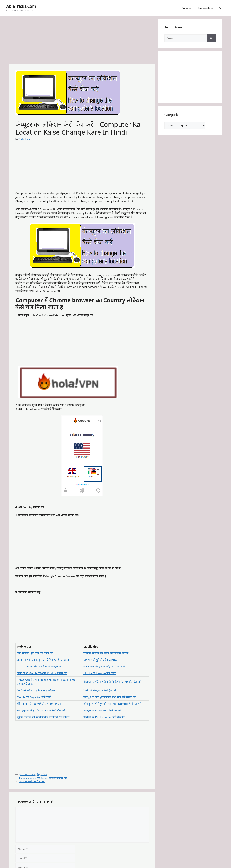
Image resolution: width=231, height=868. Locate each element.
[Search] (211, 38)
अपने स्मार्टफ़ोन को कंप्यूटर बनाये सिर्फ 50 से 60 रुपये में (44, 660)
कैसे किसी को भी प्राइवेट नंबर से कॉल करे (37, 690)
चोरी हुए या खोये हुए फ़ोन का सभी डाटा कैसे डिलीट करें (110, 697)
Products (187, 8)
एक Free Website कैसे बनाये (32, 781)
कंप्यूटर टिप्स (42, 774)
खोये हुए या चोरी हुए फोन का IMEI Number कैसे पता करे (112, 704)
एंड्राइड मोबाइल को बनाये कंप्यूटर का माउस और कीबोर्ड (43, 717)
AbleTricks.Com (21, 6)
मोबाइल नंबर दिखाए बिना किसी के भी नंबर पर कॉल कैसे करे (112, 682)
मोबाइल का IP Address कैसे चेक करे (102, 710)
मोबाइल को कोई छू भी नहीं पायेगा (111, 666)
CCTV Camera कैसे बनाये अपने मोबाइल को (39, 666)
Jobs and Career (27, 774)
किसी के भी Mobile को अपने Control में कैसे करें (42, 673)
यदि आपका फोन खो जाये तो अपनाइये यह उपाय (40, 704)
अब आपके (89, 666)
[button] (220, 8)
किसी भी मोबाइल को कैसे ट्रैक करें (100, 690)
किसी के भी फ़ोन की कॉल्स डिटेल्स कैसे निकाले (106, 653)
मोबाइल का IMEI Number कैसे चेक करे (104, 717)
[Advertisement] (82, 41)
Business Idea (205, 8)
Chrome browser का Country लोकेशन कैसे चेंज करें (43, 778)
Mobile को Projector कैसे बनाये (34, 697)
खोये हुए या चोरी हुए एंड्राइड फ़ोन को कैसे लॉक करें (41, 710)
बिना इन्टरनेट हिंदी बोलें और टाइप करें (35, 653)
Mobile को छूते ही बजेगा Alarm (100, 660)
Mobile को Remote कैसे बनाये (100, 673)
